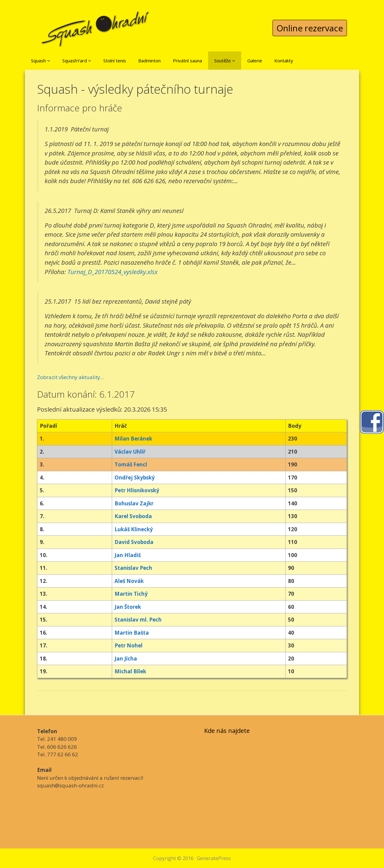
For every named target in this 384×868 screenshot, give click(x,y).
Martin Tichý (131, 594)
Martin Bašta (132, 633)
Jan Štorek (128, 607)
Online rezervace (310, 28)
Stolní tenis (115, 61)
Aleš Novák (129, 581)
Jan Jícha (126, 659)
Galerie (255, 61)
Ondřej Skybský (135, 478)
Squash (41, 61)
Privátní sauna (187, 61)
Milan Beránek (133, 439)
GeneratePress (214, 858)
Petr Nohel (129, 645)
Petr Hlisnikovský (137, 490)
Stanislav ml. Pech (138, 620)
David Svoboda (134, 542)
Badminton (149, 61)
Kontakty (284, 61)
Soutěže (225, 61)
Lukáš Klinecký (134, 529)
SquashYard (77, 61)
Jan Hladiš (128, 555)
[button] (49, 61)
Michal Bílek (130, 671)
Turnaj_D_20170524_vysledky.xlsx (113, 272)
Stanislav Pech (133, 568)
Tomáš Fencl (131, 464)
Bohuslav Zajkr (134, 503)
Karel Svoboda (133, 516)
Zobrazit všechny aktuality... (70, 377)
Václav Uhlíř (130, 452)
